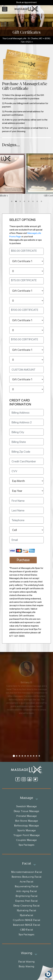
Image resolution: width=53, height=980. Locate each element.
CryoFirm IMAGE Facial (26, 920)
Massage (26, 798)
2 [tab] (16, 201)
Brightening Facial (26, 896)
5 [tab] (29, 201)
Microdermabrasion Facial (26, 872)
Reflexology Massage (26, 826)
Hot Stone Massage (26, 821)
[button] (14, 756)
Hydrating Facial (26, 911)
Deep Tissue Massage (26, 811)
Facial (26, 863)
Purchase (23, 560)
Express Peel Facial (26, 901)
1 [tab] (12, 201)
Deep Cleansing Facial (26, 906)
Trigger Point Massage (26, 835)
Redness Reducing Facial (26, 877)
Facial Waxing (26, 962)
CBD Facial (26, 930)
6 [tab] (33, 201)
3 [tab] (20, 201)
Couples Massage (26, 840)
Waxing (27, 953)
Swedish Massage (26, 807)
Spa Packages (26, 845)
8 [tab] (41, 201)
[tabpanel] (26, 175)
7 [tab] (37, 201)
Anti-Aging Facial (26, 891)
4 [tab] (24, 201)
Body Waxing (26, 967)
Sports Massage (26, 831)
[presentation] (3, 750)
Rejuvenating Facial (26, 887)
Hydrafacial (27, 915)
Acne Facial (26, 882)
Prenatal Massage (26, 816)
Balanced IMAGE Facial (26, 925)
